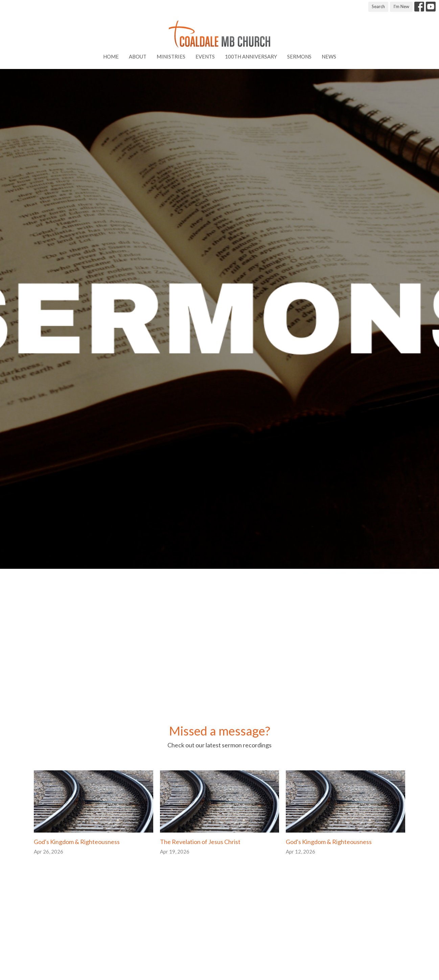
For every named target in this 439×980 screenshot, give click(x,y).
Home (111, 56)
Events (205, 56)
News (329, 56)
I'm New (401, 6)
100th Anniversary (251, 56)
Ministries (171, 56)
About (138, 56)
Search (378, 6)
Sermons (299, 56)
